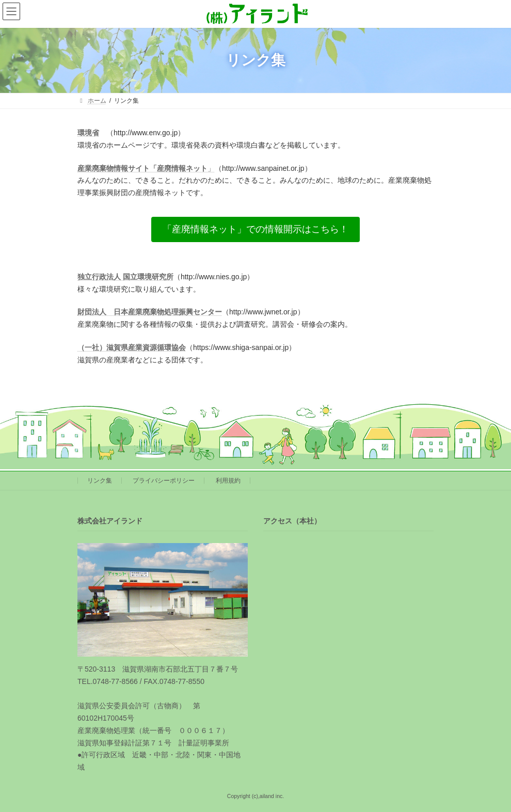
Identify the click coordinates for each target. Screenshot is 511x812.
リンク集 (100, 481)
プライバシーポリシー (164, 481)
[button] (255, 229)
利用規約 (228, 481)
